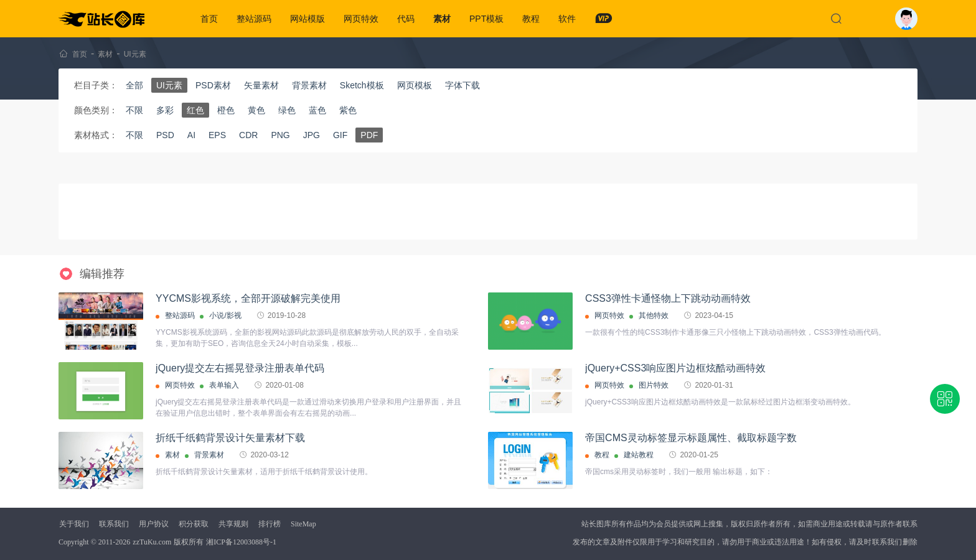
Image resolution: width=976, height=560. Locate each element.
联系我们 (114, 524)
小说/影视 (225, 315)
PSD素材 (213, 85)
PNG (280, 135)
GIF (340, 135)
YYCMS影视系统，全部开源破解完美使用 (248, 298)
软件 (567, 19)
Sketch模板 (362, 85)
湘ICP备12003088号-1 (241, 542)
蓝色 (317, 110)
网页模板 (415, 85)
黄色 (256, 110)
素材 (442, 19)
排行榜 (270, 524)
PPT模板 (486, 19)
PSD (165, 135)
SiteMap (303, 524)
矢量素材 (261, 85)
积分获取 (194, 524)
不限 (134, 110)
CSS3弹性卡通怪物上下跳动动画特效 (668, 298)
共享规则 (233, 524)
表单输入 (224, 385)
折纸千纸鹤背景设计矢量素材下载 (230, 438)
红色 (195, 110)
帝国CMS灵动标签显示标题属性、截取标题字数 (691, 438)
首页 (209, 19)
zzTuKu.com (152, 542)
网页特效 (361, 19)
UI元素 (135, 54)
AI (191, 135)
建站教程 (639, 455)
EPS (217, 135)
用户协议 (154, 524)
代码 (406, 19)
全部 (134, 85)
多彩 (165, 110)
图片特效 (654, 385)
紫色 (348, 110)
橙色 (226, 110)
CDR (248, 135)
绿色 (287, 110)
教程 (531, 19)
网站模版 (307, 19)
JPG (312, 135)
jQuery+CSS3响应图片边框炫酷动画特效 (675, 368)
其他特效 (654, 315)
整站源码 (254, 19)
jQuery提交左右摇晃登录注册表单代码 (240, 368)
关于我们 (74, 524)
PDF (369, 135)
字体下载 (462, 85)
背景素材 (309, 85)
